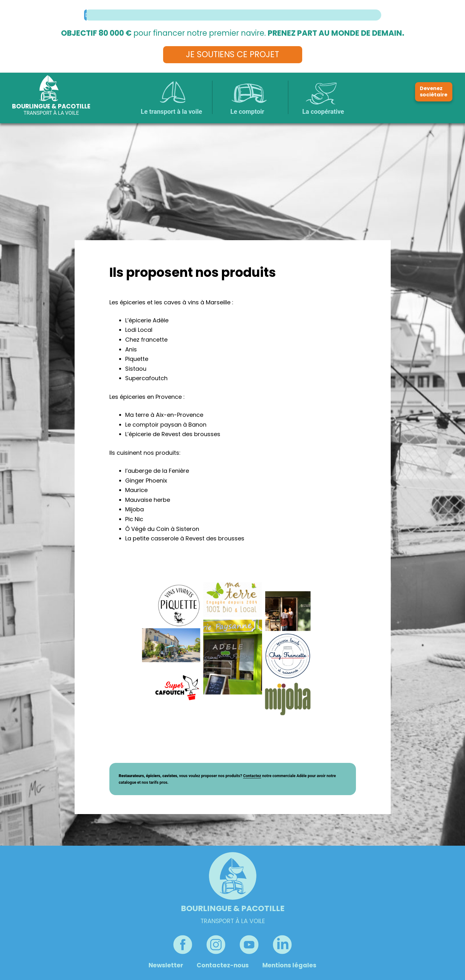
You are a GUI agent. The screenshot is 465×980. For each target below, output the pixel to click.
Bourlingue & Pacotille (51, 106)
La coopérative (323, 112)
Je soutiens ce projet (232, 54)
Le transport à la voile (171, 112)
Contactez (252, 776)
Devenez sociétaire (434, 92)
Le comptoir (247, 112)
